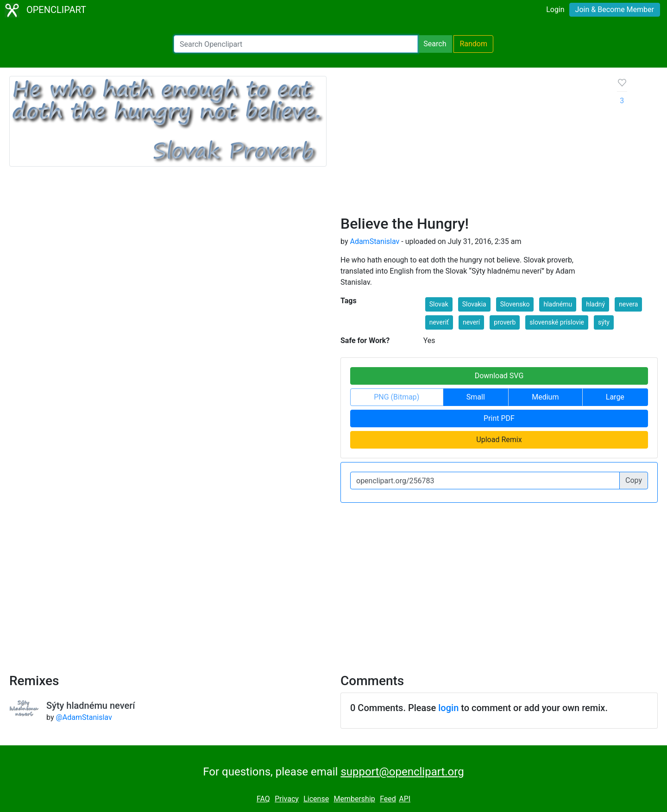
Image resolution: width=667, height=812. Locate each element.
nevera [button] (628, 304)
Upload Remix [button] (499, 440)
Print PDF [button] (499, 418)
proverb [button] (505, 322)
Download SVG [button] (499, 376)
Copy (634, 480)
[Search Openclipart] (296, 44)
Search (435, 44)
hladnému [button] (558, 304)
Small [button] (476, 397)
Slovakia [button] (474, 304)
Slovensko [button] (515, 304)
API (405, 799)
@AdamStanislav (84, 717)
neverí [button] (471, 322)
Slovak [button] (439, 304)
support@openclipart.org (402, 772)
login (448, 708)
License (316, 799)
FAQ (263, 799)
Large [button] (615, 397)
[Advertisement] (472, 145)
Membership (354, 799)
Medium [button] (545, 397)
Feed (388, 799)
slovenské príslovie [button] (557, 322)
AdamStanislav (374, 241)
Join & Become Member (615, 9)
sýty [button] (604, 322)
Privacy (287, 799)
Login (555, 9)
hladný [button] (595, 304)
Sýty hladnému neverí (91, 706)
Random (473, 44)
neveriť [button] (439, 322)
